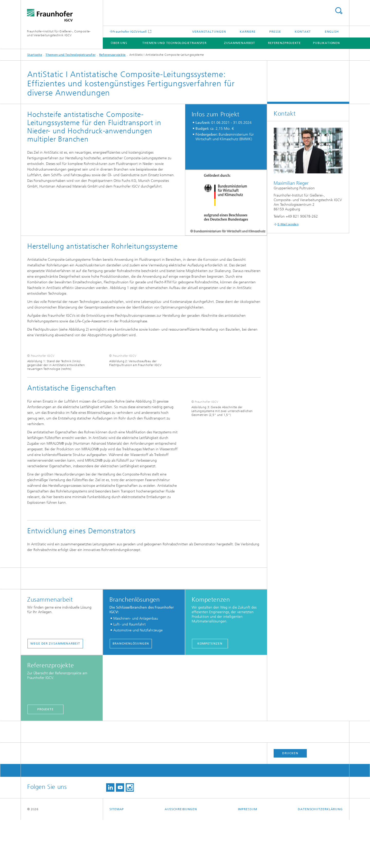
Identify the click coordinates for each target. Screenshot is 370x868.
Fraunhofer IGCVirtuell (130, 31)
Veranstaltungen (209, 32)
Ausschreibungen (181, 857)
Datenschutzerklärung (320, 857)
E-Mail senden (288, 224)
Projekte (45, 757)
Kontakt (303, 32)
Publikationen (326, 43)
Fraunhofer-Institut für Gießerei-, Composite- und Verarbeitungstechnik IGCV (59, 33)
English (332, 32)
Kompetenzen (210, 692)
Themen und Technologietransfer (174, 43)
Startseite (35, 55)
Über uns (119, 43)
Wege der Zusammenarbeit (55, 692)
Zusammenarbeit (240, 43)
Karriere (248, 32)
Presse (275, 32)
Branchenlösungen (131, 692)
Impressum (248, 857)
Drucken (290, 801)
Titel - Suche (339, 11)
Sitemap (117, 857)
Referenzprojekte (284, 43)
